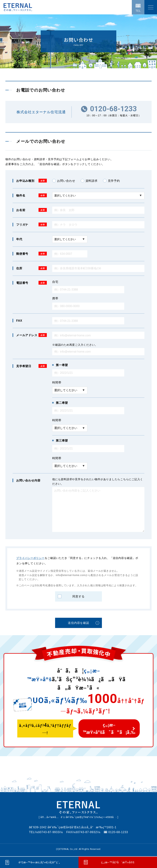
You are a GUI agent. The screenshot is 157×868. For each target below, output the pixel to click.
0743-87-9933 (50, 832)
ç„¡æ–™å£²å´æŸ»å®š (118, 862)
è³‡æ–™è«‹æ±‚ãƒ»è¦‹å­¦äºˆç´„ (39, 862)
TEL (138, 11)
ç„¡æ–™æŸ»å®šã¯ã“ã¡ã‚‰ (109, 728)
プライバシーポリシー (30, 558)
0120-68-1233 (113, 109)
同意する (78, 596)
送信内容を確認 (78, 623)
